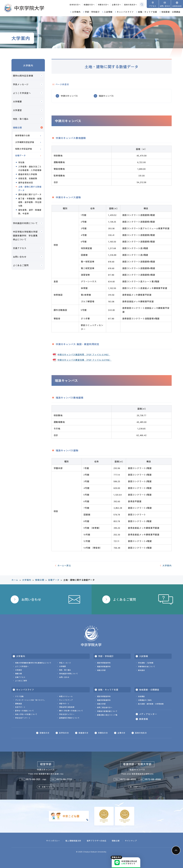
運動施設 (18, 704)
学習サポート (64, 704)
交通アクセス (20, 248)
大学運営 (17, 110)
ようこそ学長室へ (22, 93)
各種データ (20, 155)
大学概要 (17, 101)
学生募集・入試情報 (146, 663)
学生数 (21, 162)
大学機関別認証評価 (25, 142)
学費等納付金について (147, 666)
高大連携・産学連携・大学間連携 (151, 704)
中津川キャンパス (69, 96)
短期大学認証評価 (24, 149)
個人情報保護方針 (73, 841)
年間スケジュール (66, 696)
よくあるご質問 (21, 265)
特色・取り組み (21, 119)
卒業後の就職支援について (107, 711)
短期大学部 (101, 670)
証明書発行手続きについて (69, 718)
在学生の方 (64, 733)
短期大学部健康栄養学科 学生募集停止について (33, 663)
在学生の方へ (75, 5)
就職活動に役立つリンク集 (107, 715)
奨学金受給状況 (26, 182)
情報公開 (17, 127)
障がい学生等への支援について (71, 711)
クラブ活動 (19, 696)
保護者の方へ (89, 5)
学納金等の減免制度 (67, 707)
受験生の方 (44, 733)
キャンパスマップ (66, 700)
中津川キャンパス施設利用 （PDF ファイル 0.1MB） (84, 354)
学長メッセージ (21, 84)
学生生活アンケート (23, 718)
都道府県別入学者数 (28, 174)
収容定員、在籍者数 (28, 178)
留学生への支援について (24, 711)
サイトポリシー (53, 841)
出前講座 (141, 696)
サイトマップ (131, 841)
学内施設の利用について (25, 223)
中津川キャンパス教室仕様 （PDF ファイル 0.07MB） (84, 360)
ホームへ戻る (64, 565)
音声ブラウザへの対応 (97, 841)
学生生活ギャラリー (67, 714)
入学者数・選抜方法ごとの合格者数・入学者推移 (30, 168)
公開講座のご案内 (145, 700)
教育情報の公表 (23, 135)
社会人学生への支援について (26, 714)
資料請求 (141, 670)
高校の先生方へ (131, 5)
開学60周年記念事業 (23, 76)
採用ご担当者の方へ (105, 707)
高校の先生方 (141, 733)
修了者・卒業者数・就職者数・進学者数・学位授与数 (30, 202)
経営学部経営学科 (104, 663)
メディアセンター (148, 714)
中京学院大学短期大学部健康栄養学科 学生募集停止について (25, 236)
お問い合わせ (20, 257)
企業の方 (121, 733)
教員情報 (144, 719)
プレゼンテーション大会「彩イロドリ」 (30, 700)
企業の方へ (116, 5)
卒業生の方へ (103, 5)
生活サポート (20, 707)
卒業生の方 (103, 733)
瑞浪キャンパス (106, 96)
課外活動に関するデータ (30, 194)
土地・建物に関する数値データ (30, 188)
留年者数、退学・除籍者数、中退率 (30, 212)
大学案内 (28, 65)
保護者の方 (83, 733)
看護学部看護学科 (104, 666)
